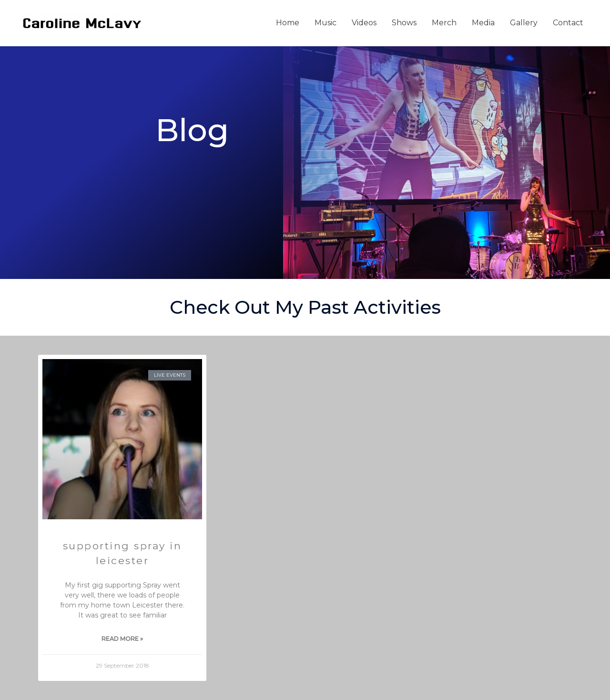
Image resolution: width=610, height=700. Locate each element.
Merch (444, 23)
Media (483, 23)
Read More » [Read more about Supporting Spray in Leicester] (122, 639)
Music (325, 23)
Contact (568, 23)
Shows (404, 23)
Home (288, 23)
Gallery (524, 23)
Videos (364, 23)
